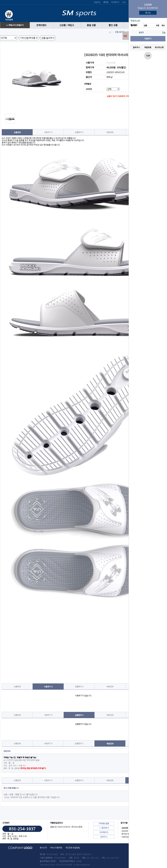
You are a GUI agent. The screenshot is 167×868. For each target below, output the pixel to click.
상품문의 (79, 132)
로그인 (148, 13)
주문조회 (148, 47)
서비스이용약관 (56, 848)
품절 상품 (91, 25)
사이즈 (89, 89)
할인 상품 (113, 25)
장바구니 (136, 47)
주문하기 (148, 39)
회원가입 (97, 2)
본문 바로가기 (0, 0)
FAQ (124, 2)
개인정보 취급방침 (73, 848)
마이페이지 (115, 2)
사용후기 (48, 132)
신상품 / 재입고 (67, 25)
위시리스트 (159, 47)
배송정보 (110, 132)
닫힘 (125, 36)
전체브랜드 (41, 25)
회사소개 (43, 848)
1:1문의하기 (104, 828)
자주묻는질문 (104, 823)
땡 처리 (134, 25)
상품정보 (17, 132)
